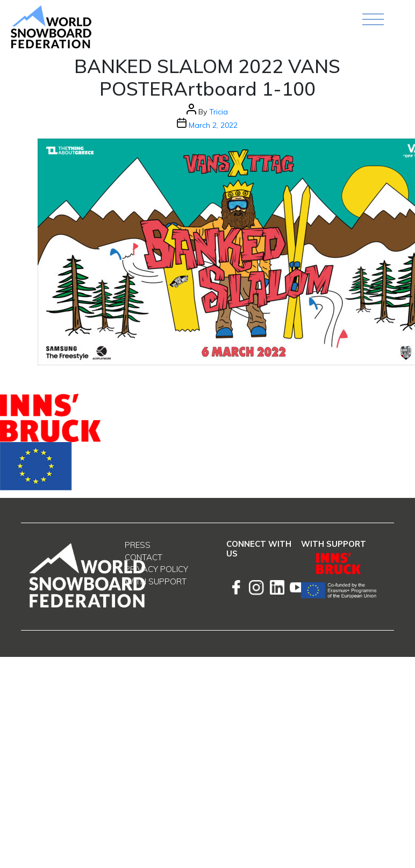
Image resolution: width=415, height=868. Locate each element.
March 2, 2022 (213, 125)
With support (156, 581)
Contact (144, 557)
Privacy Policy (156, 569)
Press (138, 545)
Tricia (219, 112)
